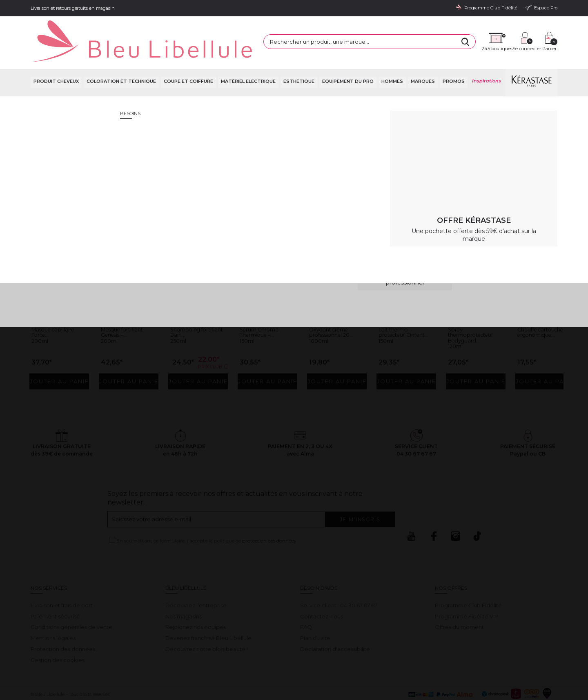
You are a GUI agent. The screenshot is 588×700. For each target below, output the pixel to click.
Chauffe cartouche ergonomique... (541, 309)
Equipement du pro (347, 61)
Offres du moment (459, 600)
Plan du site (315, 611)
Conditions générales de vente (71, 600)
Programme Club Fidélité (468, 578)
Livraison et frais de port (62, 578)
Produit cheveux (55, 61)
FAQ (306, 600)
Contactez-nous (322, 589)
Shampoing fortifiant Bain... (193, 306)
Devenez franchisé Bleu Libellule (208, 611)
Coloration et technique (120, 61)
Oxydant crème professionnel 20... (336, 306)
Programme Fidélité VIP (467, 589)
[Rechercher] (392, 33)
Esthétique (298, 61)
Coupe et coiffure (188, 61)
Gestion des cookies (58, 633)
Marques (422, 61)
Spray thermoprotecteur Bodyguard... (476, 309)
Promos (453, 61)
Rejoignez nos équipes (196, 600)
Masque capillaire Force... (58, 306)
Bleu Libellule (75, 82)
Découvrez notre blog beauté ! (207, 622)
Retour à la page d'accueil (518, 161)
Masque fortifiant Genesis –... (127, 306)
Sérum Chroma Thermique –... (263, 306)
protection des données (269, 514)
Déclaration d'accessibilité (335, 622)
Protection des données (63, 622)
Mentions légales (53, 611)
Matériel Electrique (247, 61)
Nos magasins (184, 589)
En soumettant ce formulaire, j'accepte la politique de (206, 514)
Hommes (392, 61)
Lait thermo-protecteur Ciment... (398, 309)
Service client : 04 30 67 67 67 (339, 578)
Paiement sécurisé (55, 589)
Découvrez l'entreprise (196, 578)
